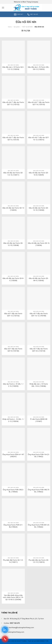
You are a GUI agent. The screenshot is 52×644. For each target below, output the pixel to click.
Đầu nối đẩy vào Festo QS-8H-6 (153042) (39, 279)
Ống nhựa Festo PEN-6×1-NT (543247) (13, 456)
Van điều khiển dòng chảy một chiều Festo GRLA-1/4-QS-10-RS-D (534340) (13, 597)
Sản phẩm (17, 27)
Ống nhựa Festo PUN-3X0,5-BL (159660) (13, 491)
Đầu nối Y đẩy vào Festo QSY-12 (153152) (13, 315)
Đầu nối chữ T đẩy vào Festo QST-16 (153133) (39, 103)
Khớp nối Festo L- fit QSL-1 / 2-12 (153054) (13, 420)
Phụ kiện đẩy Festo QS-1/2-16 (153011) (13, 561)
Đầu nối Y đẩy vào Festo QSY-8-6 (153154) (39, 350)
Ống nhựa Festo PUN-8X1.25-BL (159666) (39, 526)
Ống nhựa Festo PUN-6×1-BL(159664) (13, 526)
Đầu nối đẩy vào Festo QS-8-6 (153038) (13, 279)
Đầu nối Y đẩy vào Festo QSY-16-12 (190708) (39, 315)
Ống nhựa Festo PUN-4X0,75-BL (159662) (39, 491)
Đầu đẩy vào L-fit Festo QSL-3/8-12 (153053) (39, 68)
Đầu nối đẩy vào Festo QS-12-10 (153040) (39, 209)
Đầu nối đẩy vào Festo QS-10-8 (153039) (39, 174)
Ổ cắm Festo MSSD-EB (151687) (39, 420)
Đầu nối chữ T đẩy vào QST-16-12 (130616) (39, 139)
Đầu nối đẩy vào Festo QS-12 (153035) (13, 209)
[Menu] (3, 8)
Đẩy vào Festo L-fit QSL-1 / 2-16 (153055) (13, 385)
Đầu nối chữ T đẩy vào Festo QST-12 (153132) (13, 103)
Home (10, 27)
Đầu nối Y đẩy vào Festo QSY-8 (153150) (13, 350)
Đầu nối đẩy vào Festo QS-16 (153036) (39, 244)
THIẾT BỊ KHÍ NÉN (27, 27)
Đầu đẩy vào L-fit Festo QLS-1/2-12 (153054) (13, 68)
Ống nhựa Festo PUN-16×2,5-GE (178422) (39, 456)
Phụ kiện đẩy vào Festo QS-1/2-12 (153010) (39, 561)
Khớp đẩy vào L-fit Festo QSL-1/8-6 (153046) (39, 385)
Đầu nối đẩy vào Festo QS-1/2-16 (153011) (13, 174)
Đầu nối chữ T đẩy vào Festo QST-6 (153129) (13, 139)
